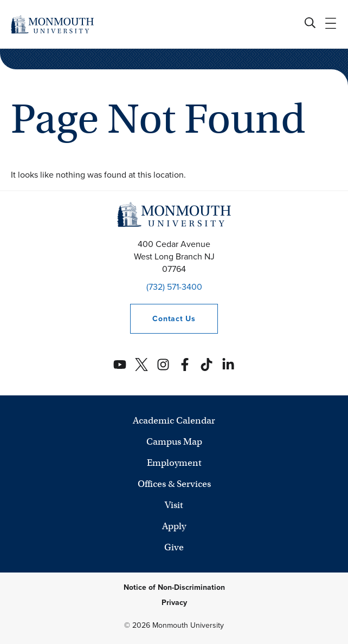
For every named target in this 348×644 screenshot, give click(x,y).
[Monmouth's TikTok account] (207, 365)
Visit (174, 505)
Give (174, 547)
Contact (163, 319)
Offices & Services (174, 484)
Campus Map (174, 442)
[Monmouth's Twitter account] (141, 365)
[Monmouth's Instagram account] (163, 365)
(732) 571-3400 (174, 287)
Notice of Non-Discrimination (174, 587)
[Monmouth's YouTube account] (120, 365)
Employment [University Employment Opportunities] (174, 463)
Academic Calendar (174, 421)
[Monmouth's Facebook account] (185, 365)
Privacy (174, 603)
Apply (174, 526)
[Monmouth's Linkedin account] (228, 365)
